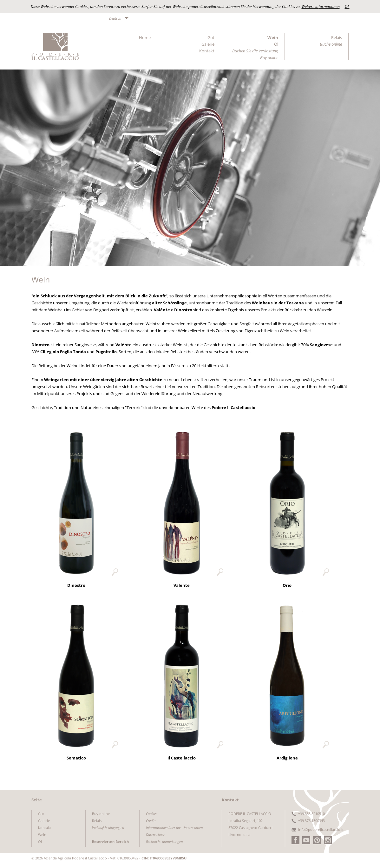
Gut (211, 37)
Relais (337, 37)
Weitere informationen (321, 7)
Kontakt (207, 51)
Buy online (101, 814)
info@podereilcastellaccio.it (321, 829)
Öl (276, 44)
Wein (273, 37)
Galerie (208, 44)
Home (145, 37)
